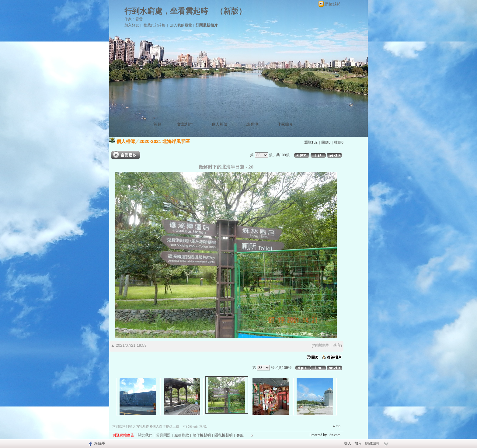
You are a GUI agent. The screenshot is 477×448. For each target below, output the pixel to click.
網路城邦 (333, 4)
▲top (336, 426)
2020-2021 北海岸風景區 (165, 141)
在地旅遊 (321, 345)
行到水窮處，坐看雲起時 (166, 11)
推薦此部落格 (155, 25)
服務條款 (182, 435)
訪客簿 (252, 124)
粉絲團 (100, 443)
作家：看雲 (134, 19)
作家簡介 (285, 124)
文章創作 (185, 124)
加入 (358, 443)
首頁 (157, 124)
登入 (348, 443)
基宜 (337, 345)
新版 (231, 11)
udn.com (334, 435)
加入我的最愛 (181, 25)
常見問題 (163, 435)
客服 (240, 435)
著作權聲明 (202, 435)
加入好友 (132, 25)
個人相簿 (220, 124)
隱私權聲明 (224, 435)
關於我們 (145, 435)
